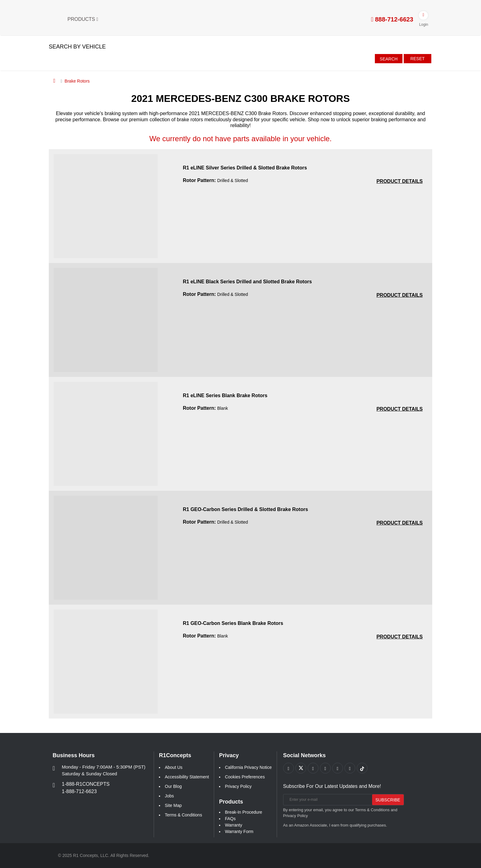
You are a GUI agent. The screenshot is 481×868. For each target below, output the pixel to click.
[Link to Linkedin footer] (350, 768)
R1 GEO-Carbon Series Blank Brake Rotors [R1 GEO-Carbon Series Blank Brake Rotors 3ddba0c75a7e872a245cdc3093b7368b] (233, 623)
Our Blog (173, 786)
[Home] (54, 81)
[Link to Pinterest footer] (325, 768)
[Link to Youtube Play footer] (313, 768)
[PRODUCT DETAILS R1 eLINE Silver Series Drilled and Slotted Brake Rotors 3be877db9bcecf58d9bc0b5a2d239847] (400, 181)
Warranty (233, 825)
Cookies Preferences (245, 777)
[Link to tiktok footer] (362, 768)
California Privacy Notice (248, 767)
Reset (418, 59)
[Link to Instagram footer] (338, 768)
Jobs (169, 796)
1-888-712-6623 (79, 791)
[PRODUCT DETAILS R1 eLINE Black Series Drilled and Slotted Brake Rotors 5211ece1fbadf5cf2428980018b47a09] (400, 295)
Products (83, 19)
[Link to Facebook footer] (289, 768)
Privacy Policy (238, 786)
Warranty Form (239, 831)
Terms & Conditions (183, 815)
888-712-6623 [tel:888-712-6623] (392, 19)
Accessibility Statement (187, 777)
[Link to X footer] (301, 768)
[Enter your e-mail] (327, 800)
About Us (174, 767)
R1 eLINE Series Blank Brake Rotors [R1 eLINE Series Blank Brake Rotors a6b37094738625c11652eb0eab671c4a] (225, 395)
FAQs (230, 819)
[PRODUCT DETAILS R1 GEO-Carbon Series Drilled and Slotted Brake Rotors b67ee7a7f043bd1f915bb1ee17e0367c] (400, 523)
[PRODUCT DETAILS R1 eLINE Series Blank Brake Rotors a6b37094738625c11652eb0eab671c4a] (400, 409)
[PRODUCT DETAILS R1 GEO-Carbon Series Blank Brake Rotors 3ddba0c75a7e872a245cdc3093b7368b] (400, 637)
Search (389, 59)
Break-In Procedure (243, 812)
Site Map (173, 805)
